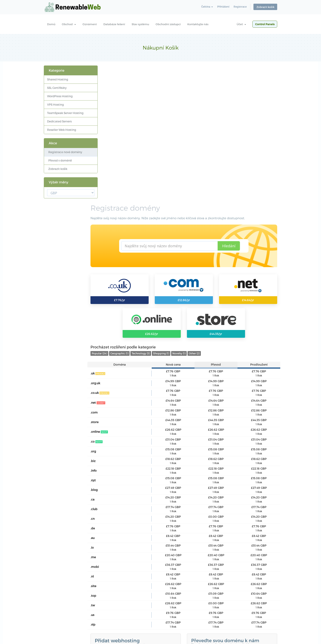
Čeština (206, 7)
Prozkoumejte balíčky (126, 527)
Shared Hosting (58, 79)
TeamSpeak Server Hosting (65, 113)
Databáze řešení (114, 24)
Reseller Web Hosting (62, 130)
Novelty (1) (192, 223)
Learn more (108, 601)
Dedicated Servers (59, 121)
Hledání (235, 111)
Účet (241, 24)
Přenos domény (211, 521)
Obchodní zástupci (168, 24)
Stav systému (140, 24)
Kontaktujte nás (198, 24)
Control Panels (265, 24)
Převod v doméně (59, 160)
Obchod (69, 24)
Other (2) (207, 223)
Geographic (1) (133, 223)
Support (149, 614)
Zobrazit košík (266, 7)
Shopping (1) (174, 223)
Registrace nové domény (65, 152)
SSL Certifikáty (57, 88)
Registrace (240, 7)
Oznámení (90, 24)
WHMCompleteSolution (170, 549)
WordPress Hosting (60, 96)
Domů (51, 24)
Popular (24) (113, 223)
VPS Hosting (55, 105)
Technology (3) (154, 223)
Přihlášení (223, 7)
